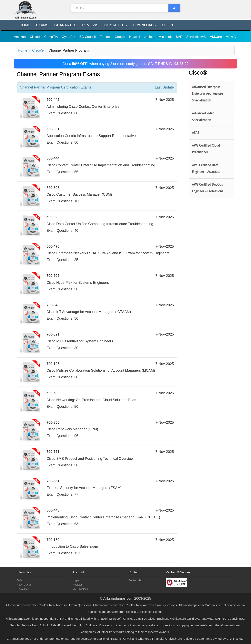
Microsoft (166, 37)
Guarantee (65, 25)
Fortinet (106, 37)
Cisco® (35, 37)
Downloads (144, 25)
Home (25, 25)
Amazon (20, 37)
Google (120, 37)
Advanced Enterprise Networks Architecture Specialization (207, 94)
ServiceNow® (197, 37)
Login (167, 25)
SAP (180, 37)
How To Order (25, 585)
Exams (42, 25)
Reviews (90, 25)
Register (77, 585)
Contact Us (116, 25)
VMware (216, 37)
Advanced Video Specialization (203, 117)
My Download (80, 589)
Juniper (150, 37)
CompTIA (51, 37)
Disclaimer (23, 589)
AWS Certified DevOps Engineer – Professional (208, 188)
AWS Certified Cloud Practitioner (206, 149)
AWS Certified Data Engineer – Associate (206, 169)
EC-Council (88, 37)
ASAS (196, 133)
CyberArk (69, 37)
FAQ (19, 580)
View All (231, 37)
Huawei (135, 37)
